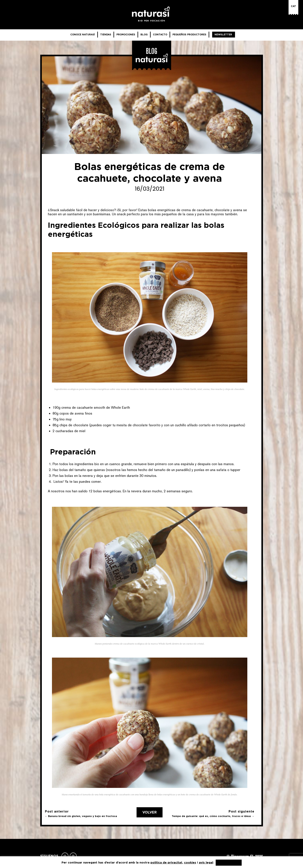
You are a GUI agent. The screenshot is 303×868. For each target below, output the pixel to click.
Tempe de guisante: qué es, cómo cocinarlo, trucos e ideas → (213, 816)
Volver (150, 812)
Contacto (160, 34)
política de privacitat (166, 862)
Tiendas (106, 34)
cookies (190, 862)
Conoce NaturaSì (83, 34)
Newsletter (223, 34)
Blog (144, 34)
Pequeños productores (189, 34)
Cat (293, 6)
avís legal (206, 862)
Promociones (126, 34)
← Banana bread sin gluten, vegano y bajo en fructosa (81, 816)
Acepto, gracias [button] (229, 863)
